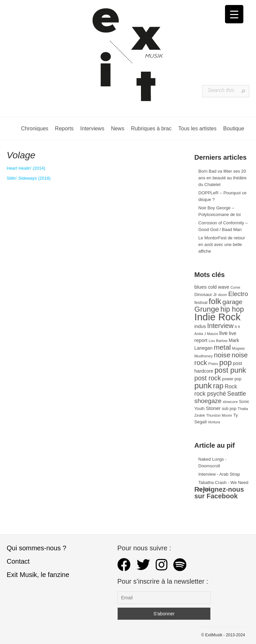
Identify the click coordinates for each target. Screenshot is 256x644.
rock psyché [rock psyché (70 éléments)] (210, 394)
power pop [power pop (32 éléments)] (232, 379)
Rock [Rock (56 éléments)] (231, 386)
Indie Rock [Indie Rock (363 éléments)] (217, 317)
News (118, 128)
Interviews (92, 128)
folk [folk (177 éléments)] (215, 301)
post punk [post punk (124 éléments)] (230, 370)
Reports (64, 128)
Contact (18, 561)
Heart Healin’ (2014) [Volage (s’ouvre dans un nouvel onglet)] (26, 168)
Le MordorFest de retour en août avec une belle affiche (222, 244)
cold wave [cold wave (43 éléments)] (219, 287)
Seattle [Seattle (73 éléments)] (237, 394)
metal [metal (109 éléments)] (222, 347)
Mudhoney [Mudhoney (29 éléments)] (203, 356)
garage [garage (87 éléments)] (232, 302)
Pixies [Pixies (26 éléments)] (213, 364)
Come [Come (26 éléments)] (235, 287)
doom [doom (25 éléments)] (222, 295)
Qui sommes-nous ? (36, 548)
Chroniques (35, 128)
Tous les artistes (197, 128)
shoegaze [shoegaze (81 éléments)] (208, 401)
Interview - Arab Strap (219, 474)
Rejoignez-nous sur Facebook (219, 493)
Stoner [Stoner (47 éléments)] (213, 408)
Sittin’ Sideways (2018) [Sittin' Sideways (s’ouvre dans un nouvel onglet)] (29, 178)
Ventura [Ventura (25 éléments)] (214, 422)
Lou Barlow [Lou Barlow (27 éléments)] (218, 341)
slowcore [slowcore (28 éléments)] (230, 402)
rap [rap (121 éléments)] (218, 386)
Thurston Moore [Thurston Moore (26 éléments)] (219, 415)
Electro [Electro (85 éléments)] (238, 294)
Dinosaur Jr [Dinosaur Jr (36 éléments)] (206, 294)
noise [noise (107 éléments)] (222, 355)
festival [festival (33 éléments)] (201, 303)
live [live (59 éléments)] (223, 333)
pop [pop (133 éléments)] (225, 362)
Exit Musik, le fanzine (38, 575)
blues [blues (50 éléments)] (200, 287)
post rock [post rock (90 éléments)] (207, 378)
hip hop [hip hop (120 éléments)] (232, 309)
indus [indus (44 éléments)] (200, 326)
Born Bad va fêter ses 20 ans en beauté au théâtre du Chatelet (222, 178)
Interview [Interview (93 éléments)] (220, 326)
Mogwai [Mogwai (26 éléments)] (238, 348)
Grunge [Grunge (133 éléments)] (207, 309)
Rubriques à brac (151, 128)
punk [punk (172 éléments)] (203, 385)
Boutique (233, 128)
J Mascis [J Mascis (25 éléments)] (211, 334)
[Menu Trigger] (234, 14)
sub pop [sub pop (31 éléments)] (229, 409)
